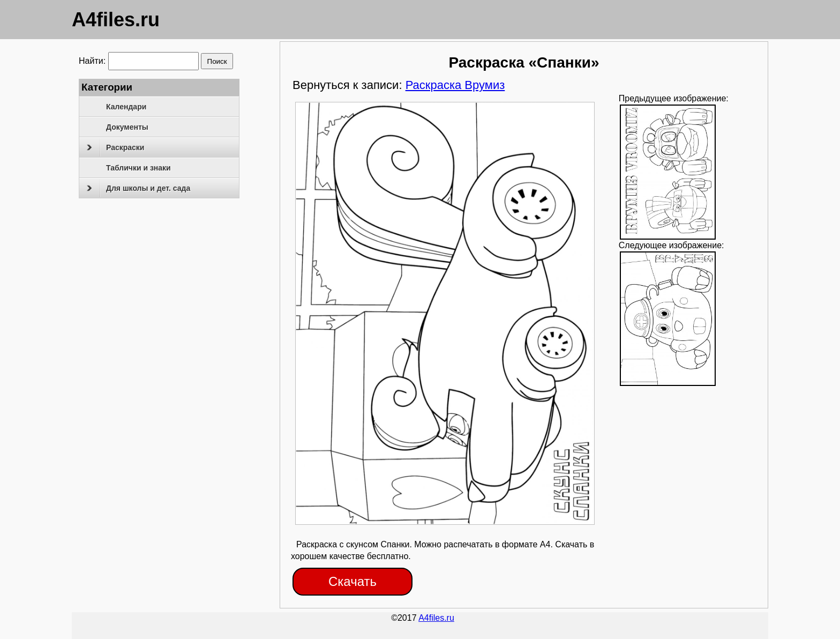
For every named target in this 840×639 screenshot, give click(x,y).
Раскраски (115, 147)
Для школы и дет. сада (138, 188)
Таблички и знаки (138, 168)
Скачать (352, 581)
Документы (127, 127)
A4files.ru (116, 20)
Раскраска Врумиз (455, 85)
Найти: (92, 61)
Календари (126, 107)
